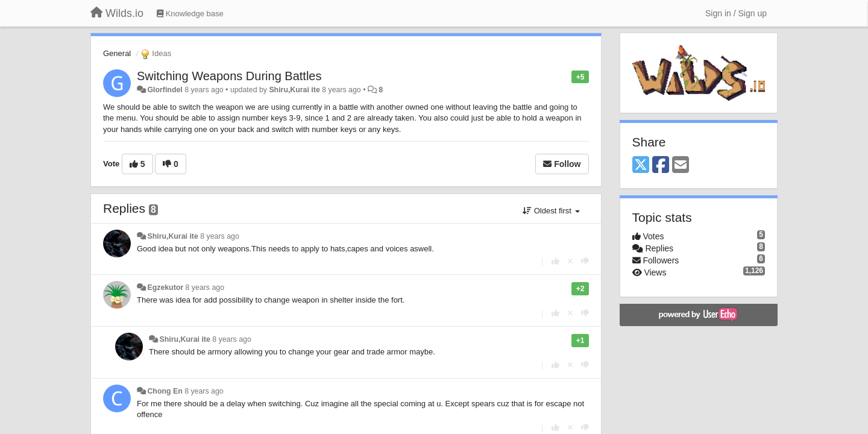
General (117, 53)
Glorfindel (165, 90)
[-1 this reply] (585, 261)
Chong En (165, 391)
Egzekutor (165, 288)
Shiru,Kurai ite (294, 90)
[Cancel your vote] (570, 261)
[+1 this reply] (555, 261)
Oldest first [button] (551, 211)
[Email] (681, 165)
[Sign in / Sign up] (736, 13)
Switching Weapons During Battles (229, 76)
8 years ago (220, 236)
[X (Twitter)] (641, 165)
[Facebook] (661, 165)
